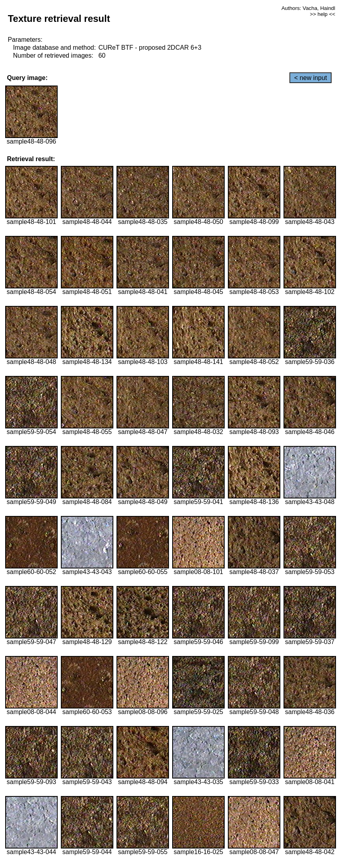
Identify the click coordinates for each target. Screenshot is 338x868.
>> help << (322, 14)
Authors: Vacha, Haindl (308, 8)
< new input (311, 78)
